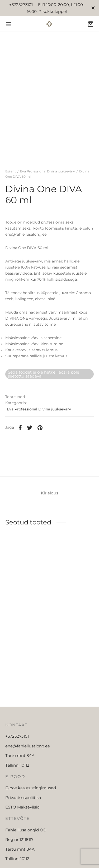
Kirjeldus (49, 493)
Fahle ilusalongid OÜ (26, 830)
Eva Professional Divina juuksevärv (48, 171)
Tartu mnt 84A (20, 755)
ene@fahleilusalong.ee (28, 746)
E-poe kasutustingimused (31, 788)
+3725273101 (17, 736)
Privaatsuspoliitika (23, 798)
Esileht (11, 171)
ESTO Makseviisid (22, 807)
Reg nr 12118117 (19, 839)
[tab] (49, 493)
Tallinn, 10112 (17, 765)
